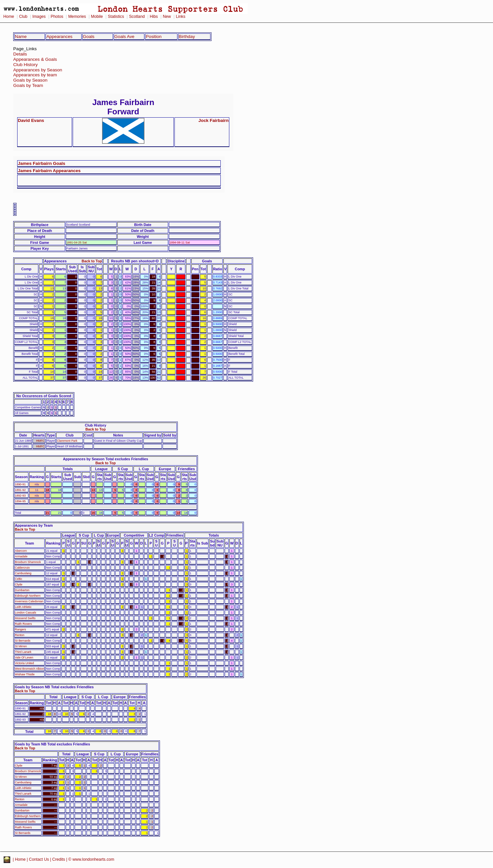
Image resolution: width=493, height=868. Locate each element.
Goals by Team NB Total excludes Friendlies (52, 744)
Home (9, 17)
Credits (59, 859)
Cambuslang (23, 573)
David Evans (31, 120)
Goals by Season (30, 80)
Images (39, 17)
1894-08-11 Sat (180, 243)
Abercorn (21, 551)
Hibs (154, 17)
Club (23, 17)
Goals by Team (28, 85)
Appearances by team (35, 75)
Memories (77, 17)
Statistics (116, 17)
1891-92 (20, 490)
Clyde (19, 585)
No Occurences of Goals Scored (44, 396)
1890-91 (20, 484)
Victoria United (24, 663)
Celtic (19, 579)
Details (20, 54)
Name (21, 37)
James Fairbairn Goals (41, 163)
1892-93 (20, 496)
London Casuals (25, 613)
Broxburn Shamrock (28, 562)
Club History (25, 65)
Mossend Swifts (25, 618)
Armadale (21, 556)
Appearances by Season (38, 70)
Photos (57, 17)
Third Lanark (23, 652)
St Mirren (21, 646)
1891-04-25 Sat (76, 243)
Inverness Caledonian (29, 601)
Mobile (97, 17)
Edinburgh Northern (28, 596)
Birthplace (39, 225)
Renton (20, 635)
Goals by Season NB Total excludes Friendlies (54, 687)
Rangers (20, 629)
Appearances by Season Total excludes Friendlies (105, 459)
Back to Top (92, 261)
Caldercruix (22, 568)
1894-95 (20, 501)
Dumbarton (22, 590)
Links (181, 17)
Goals (89, 37)
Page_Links (25, 49)
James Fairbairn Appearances (49, 171)
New (167, 17)
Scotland (137, 17)
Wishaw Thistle (25, 674)
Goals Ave (124, 37)
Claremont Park (67, 441)
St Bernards (23, 641)
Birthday (187, 37)
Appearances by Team (34, 525)
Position (154, 37)
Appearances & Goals (35, 59)
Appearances (59, 37)
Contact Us (39, 859)
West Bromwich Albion (29, 669)
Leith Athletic (23, 607)
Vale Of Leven (24, 658)
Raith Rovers (23, 624)
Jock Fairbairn (214, 120)
